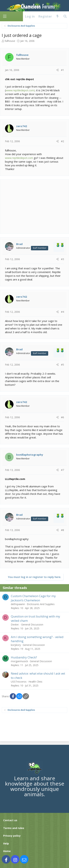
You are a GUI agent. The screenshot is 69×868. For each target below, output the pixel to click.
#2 (63, 141)
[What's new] (58, 16)
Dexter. (15, 624)
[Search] (65, 16)
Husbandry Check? (24, 657)
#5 (63, 365)
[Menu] (5, 16)
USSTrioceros (19, 682)
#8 (63, 530)
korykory (16, 645)
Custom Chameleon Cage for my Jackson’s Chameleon (33, 598)
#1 (63, 70)
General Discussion (32, 624)
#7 (63, 470)
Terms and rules (14, 828)
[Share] (57, 70)
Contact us (10, 820)
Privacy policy (12, 836)
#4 (63, 312)
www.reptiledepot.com (19, 158)
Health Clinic (35, 682)
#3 (63, 259)
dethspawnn (18, 604)
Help (6, 843)
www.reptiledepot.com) (20, 90)
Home (7, 851)
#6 (63, 417)
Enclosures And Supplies (41, 604)
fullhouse (10, 41)
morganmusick (19, 661)
